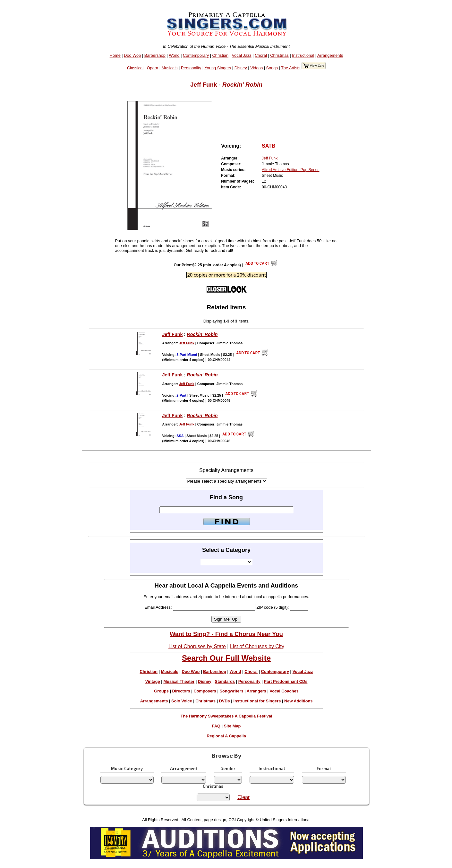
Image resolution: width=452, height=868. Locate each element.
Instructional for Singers (257, 701)
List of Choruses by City (257, 646)
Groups (161, 691)
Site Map (232, 726)
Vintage (153, 681)
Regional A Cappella (226, 736)
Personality (191, 68)
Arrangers (256, 691)
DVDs (225, 701)
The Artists (291, 68)
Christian (221, 55)
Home (115, 55)
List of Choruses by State (197, 646)
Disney (241, 68)
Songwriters (232, 691)
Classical (135, 68)
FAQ (216, 726)
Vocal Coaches (284, 691)
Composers (205, 691)
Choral (261, 55)
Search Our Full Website (226, 658)
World (174, 55)
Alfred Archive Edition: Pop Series (290, 170)
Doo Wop (132, 55)
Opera (153, 68)
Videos (256, 68)
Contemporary (196, 55)
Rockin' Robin (242, 85)
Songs (272, 68)
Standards (225, 681)
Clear (243, 797)
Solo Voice (182, 701)
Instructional (303, 55)
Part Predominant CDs (286, 681)
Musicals (170, 68)
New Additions (298, 701)
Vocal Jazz (242, 55)
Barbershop (155, 55)
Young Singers (218, 68)
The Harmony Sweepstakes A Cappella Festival (226, 716)
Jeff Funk (204, 85)
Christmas (279, 55)
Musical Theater (179, 681)
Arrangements (330, 55)
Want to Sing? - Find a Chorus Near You (226, 634)
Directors (181, 691)
